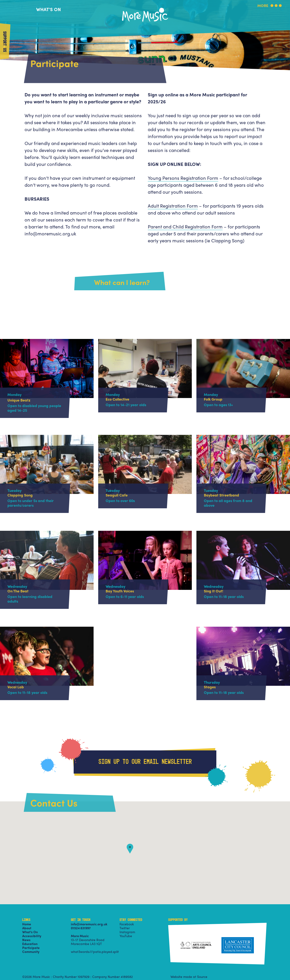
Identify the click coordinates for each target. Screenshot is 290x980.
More (263, 6)
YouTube (126, 936)
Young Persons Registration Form (183, 178)
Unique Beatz (19, 400)
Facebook (127, 924)
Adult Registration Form (173, 206)
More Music (145, 8)
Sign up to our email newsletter (145, 762)
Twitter (125, 928)
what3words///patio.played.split (95, 952)
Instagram (127, 932)
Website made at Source (189, 977)
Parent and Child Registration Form (185, 226)
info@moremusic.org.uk (89, 924)
